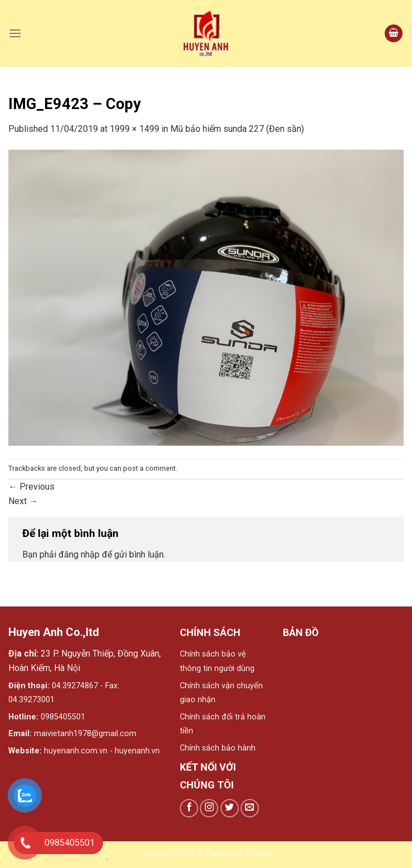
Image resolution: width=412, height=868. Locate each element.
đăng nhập (79, 554)
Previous (31, 487)
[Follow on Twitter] (230, 808)
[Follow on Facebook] (189, 808)
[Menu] (15, 33)
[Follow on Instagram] (209, 808)
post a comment (149, 468)
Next (23, 501)
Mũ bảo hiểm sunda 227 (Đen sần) (237, 129)
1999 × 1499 (134, 129)
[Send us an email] (250, 808)
